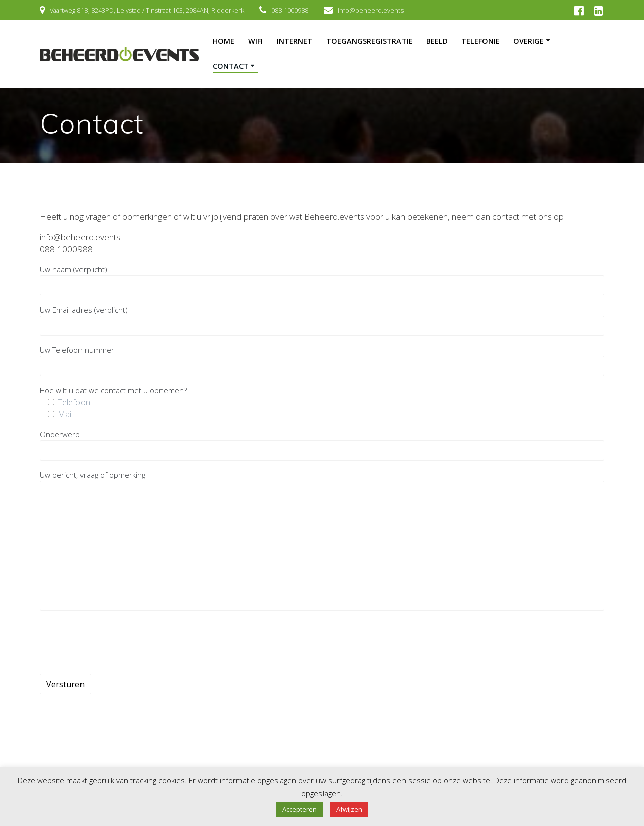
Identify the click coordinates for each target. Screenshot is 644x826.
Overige (529, 41)
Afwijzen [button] (349, 809)
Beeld (437, 41)
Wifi (255, 41)
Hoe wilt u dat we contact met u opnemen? (113, 390)
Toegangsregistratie (369, 41)
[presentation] (116, 642)
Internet (295, 41)
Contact (231, 66)
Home (224, 41)
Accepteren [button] (300, 809)
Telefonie (480, 41)
